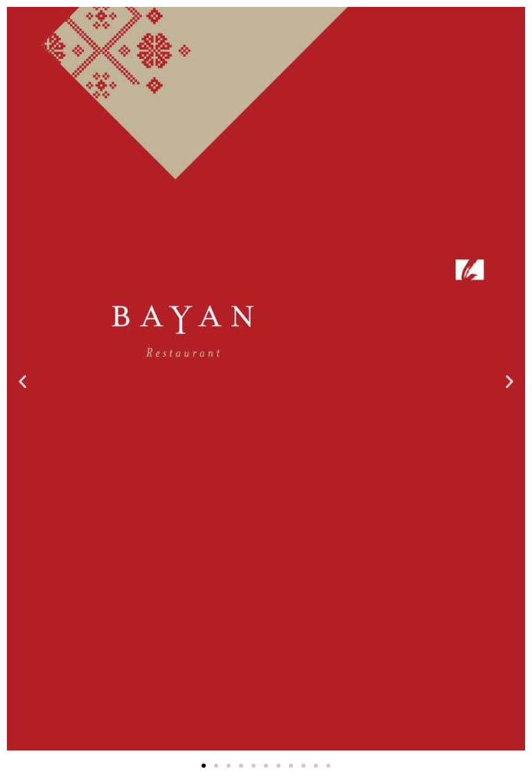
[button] (23, 381)
